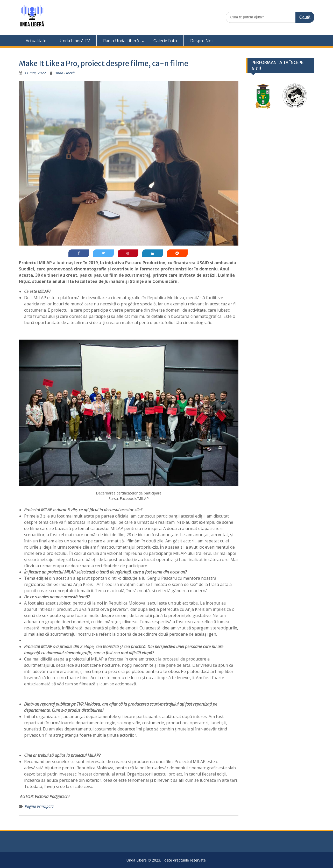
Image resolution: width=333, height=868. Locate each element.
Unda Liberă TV (75, 41)
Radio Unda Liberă (121, 41)
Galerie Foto (165, 41)
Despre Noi (201, 41)
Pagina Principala (39, 806)
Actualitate (36, 41)
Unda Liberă (65, 73)
